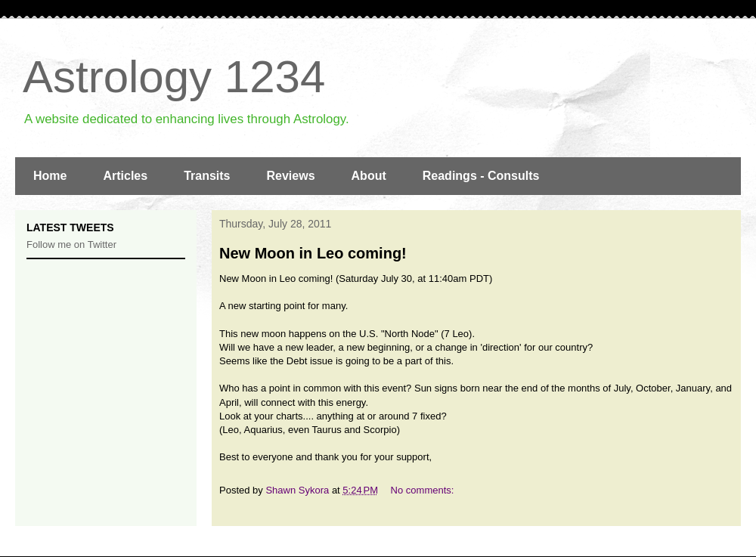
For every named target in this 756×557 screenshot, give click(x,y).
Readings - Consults (481, 176)
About (369, 176)
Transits (207, 176)
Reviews (291, 176)
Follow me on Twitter (71, 244)
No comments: (424, 490)
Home (50, 176)
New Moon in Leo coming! (313, 253)
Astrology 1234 (174, 77)
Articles (125, 176)
